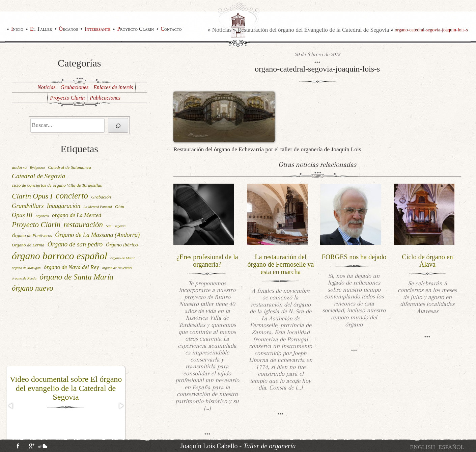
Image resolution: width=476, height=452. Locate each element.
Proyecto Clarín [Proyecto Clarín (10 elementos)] (36, 225)
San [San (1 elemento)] (109, 226)
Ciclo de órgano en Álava (427, 261)
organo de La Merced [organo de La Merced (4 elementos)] (77, 215)
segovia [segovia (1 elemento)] (120, 226)
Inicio (17, 29)
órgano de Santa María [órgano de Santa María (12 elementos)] (76, 277)
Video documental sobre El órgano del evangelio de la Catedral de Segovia (66, 388)
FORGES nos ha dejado (354, 257)
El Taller (41, 29)
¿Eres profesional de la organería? (207, 261)
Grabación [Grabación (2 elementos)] (101, 197)
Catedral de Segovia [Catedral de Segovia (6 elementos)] (38, 176)
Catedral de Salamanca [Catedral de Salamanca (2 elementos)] (69, 167)
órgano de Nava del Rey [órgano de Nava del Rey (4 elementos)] (72, 267)
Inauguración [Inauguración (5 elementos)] (64, 206)
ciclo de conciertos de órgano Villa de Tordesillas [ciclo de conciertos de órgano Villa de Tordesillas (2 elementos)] (57, 185)
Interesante (97, 29)
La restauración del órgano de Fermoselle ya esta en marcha (281, 264)
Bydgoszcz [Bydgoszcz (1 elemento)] (37, 168)
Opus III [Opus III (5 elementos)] (22, 215)
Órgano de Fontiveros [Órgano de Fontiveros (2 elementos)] (32, 235)
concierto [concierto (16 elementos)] (72, 195)
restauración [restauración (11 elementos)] (83, 225)
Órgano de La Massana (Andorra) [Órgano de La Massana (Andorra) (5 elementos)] (97, 235)
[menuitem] (422, 447)
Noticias (222, 30)
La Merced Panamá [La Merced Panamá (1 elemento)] (97, 207)
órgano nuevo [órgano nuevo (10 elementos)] (33, 288)
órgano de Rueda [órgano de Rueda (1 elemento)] (24, 278)
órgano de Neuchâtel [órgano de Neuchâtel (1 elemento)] (117, 268)
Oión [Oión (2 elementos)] (120, 206)
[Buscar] (118, 125)
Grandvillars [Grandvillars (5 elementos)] (28, 206)
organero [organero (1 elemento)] (42, 216)
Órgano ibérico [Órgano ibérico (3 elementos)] (122, 245)
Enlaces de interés (113, 87)
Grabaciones (74, 87)
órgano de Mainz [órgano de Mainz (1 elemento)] (122, 258)
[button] (11, 406)
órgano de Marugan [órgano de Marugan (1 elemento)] (26, 268)
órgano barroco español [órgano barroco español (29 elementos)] (60, 256)
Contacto (171, 29)
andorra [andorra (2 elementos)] (19, 167)
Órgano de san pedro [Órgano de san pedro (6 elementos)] (75, 244)
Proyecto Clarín (135, 29)
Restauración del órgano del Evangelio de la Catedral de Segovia (313, 30)
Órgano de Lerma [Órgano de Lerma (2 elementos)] (28, 245)
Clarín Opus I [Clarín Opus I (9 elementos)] (32, 196)
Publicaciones (105, 98)
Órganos (68, 29)
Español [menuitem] (451, 447)
